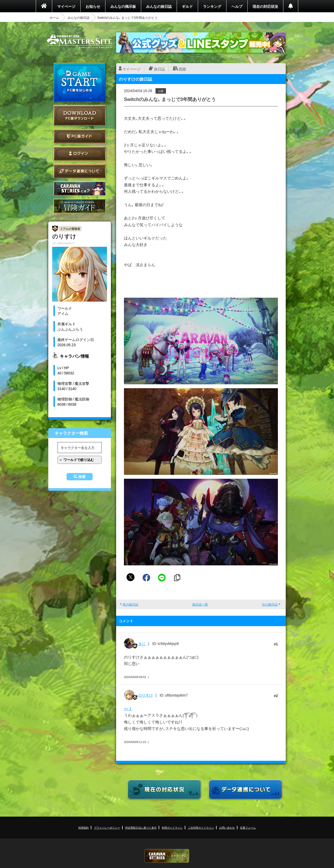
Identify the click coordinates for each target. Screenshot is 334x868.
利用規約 (83, 827)
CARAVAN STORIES (167, 856)
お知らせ (93, 6)
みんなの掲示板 (123, 6)
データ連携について (80, 171)
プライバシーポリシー (107, 827)
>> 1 (128, 709)
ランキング (212, 6)
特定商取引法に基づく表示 (141, 827)
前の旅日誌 (130, 604)
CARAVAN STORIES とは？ (80, 188)
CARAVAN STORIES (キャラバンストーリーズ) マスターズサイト (80, 41)
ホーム (54, 17)
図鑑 (182, 69)
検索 (82, 477)
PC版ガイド (80, 136)
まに (142, 643)
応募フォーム (248, 827)
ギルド (187, 6)
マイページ (66, 6)
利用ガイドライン (172, 827)
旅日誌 (159, 69)
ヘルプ (237, 6)
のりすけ (146, 695)
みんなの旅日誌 (159, 6)
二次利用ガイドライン (201, 827)
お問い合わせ (227, 827)
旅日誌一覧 (200, 604)
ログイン (80, 154)
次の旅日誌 (270, 604)
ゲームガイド (80, 206)
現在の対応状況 (265, 6)
